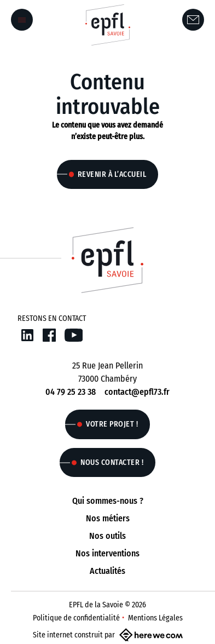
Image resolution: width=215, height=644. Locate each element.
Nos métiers (108, 518)
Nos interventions (107, 553)
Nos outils (107, 536)
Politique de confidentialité (76, 618)
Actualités (107, 571)
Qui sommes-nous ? (108, 501)
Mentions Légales (155, 618)
